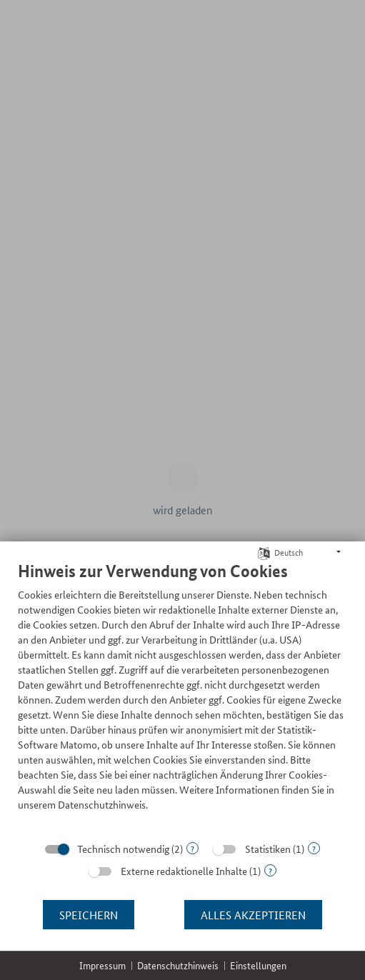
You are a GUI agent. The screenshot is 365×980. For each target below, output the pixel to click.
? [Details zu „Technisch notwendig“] (192, 848)
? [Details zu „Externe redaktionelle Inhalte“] (270, 870)
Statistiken (268, 849)
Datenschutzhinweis (178, 965)
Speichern (89, 915)
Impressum (102, 965)
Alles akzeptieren (253, 915)
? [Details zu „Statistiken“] (314, 848)
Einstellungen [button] (258, 965)
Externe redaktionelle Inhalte (184, 871)
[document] (182, 697)
